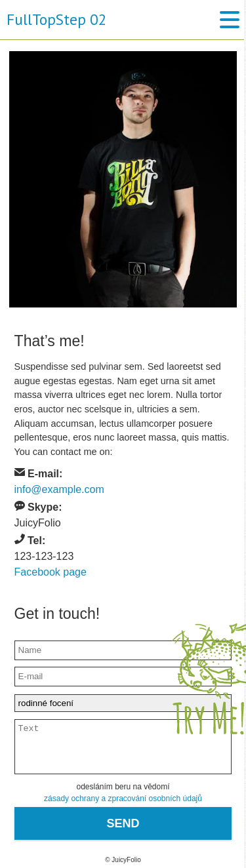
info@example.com (59, 489)
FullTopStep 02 (53, 19)
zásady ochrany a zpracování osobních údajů (123, 799)
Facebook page (51, 572)
